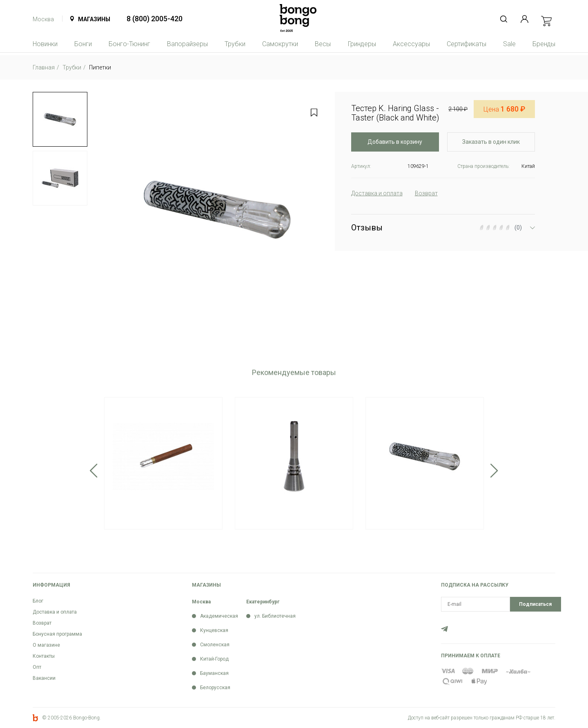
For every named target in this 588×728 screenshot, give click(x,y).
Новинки (45, 44)
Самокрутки (280, 44)
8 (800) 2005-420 (155, 19)
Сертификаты (467, 44)
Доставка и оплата (55, 612)
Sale (509, 44)
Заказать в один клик (491, 142)
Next (494, 471)
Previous (94, 471)
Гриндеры (362, 44)
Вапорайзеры (187, 44)
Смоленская (215, 645)
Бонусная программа (57, 634)
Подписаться (535, 604)
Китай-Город (214, 659)
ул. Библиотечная (275, 616)
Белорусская (215, 688)
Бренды (544, 44)
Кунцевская (214, 630)
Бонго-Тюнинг (129, 44)
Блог (38, 601)
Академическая (219, 616)
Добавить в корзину (395, 142)
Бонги (83, 44)
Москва (43, 19)
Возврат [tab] (426, 193)
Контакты (44, 656)
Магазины (94, 19)
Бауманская (214, 673)
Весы (323, 44)
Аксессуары (411, 44)
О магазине (46, 645)
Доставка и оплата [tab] (377, 193)
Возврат (42, 623)
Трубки (235, 44)
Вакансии (44, 678)
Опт (37, 667)
